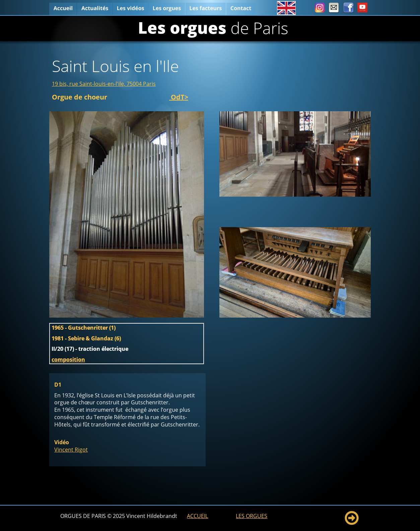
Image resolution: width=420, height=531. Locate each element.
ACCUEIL (197, 516)
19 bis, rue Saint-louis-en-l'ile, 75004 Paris (104, 84)
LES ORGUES (252, 516)
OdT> (179, 97)
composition (68, 359)
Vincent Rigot (71, 450)
